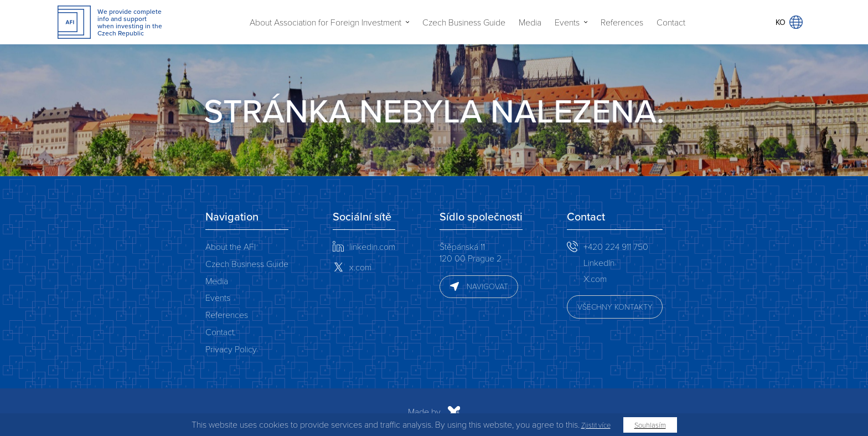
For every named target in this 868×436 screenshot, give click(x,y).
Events (567, 22)
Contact (671, 22)
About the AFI (231, 246)
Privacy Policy (231, 349)
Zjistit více (596, 425)
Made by (316, 412)
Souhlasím (650, 425)
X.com (595, 278)
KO (789, 22)
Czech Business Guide (464, 22)
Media (530, 22)
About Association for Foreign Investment (325, 22)
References (622, 22)
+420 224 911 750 (616, 246)
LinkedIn (599, 262)
